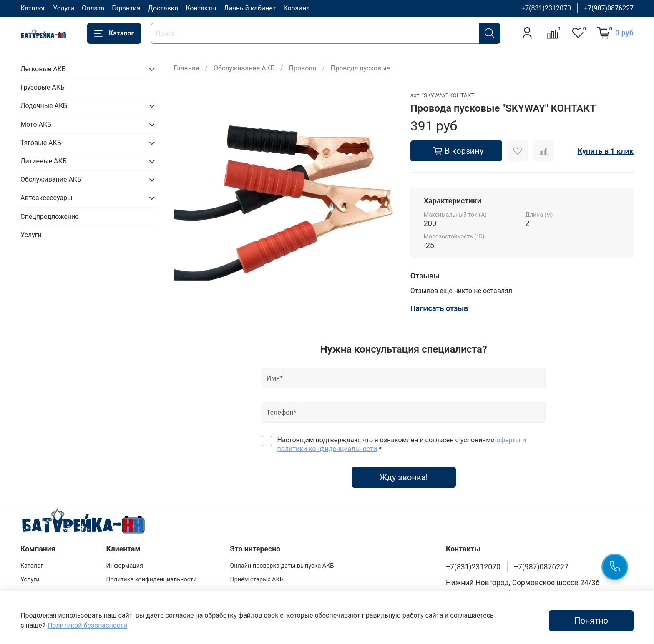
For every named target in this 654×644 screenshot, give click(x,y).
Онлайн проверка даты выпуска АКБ (282, 566)
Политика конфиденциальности (151, 580)
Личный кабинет (250, 8)
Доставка (163, 8)
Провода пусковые (360, 68)
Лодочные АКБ (44, 106)
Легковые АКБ (43, 69)
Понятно (591, 621)
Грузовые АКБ (43, 87)
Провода (303, 68)
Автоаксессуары (46, 198)
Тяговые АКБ (41, 143)
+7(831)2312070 (546, 8)
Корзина (296, 8)
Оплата (93, 8)
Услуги (64, 8)
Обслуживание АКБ (244, 68)
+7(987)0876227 (609, 8)
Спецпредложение (50, 217)
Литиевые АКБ (44, 161)
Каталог (33, 8)
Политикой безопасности (87, 625)
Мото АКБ (36, 124)
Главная (187, 68)
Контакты (201, 8)
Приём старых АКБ (257, 580)
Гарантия (126, 8)
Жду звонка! (404, 477)
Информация (125, 566)
